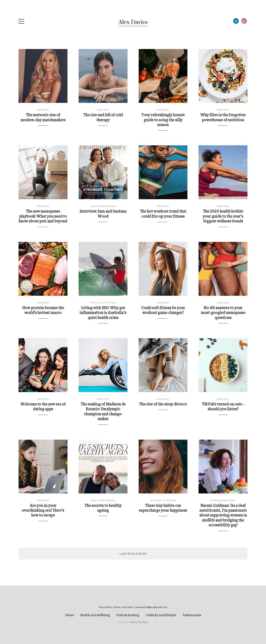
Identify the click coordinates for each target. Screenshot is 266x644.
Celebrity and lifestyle (161, 615)
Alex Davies (133, 22)
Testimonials (192, 615)
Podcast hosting (128, 615)
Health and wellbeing (95, 615)
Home (70, 615)
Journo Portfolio (139, 622)
